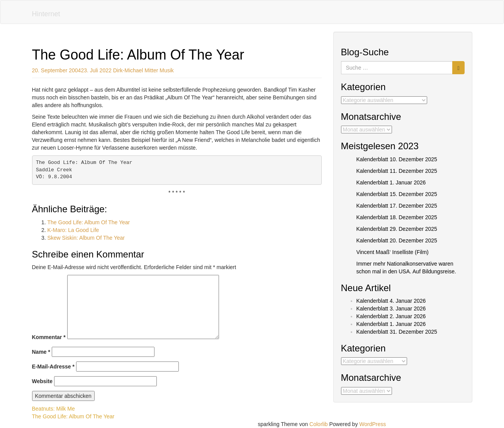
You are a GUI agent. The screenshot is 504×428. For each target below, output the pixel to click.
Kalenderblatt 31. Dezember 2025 (397, 332)
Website (42, 381)
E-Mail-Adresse (53, 367)
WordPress (372, 424)
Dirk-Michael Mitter (136, 70)
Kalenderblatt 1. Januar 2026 (391, 182)
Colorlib (318, 424)
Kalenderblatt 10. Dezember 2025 (397, 159)
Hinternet (46, 14)
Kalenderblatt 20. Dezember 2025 (397, 240)
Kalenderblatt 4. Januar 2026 (391, 301)
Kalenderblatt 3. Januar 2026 (391, 309)
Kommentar (49, 337)
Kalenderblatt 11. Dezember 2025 (397, 171)
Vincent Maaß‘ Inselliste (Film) (393, 252)
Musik (167, 70)
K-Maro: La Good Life (73, 230)
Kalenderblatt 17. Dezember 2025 (397, 206)
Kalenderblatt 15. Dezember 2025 (397, 194)
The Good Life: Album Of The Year (89, 222)
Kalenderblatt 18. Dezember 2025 (397, 217)
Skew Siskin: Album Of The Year (86, 238)
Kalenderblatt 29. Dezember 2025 (397, 229)
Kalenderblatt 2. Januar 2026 (391, 316)
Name (41, 352)
